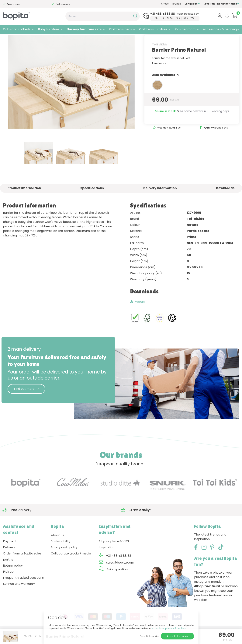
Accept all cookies (177, 636)
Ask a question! (117, 581)
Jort (46, 39)
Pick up (8, 584)
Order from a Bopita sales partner (22, 568)
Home (7, 39)
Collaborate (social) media (71, 565)
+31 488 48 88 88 (163, 14)
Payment (10, 553)
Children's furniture (153, 29)
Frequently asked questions (23, 590)
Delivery (9, 559)
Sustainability (61, 553)
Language (192, 4)
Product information (24, 200)
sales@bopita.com (188, 14)
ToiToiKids (160, 56)
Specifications (92, 200)
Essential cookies (150, 636)
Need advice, (169, 139)
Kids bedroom (185, 29)
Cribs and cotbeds (17, 29)
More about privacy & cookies (169, 628)
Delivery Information (160, 200)
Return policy (13, 577)
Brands (177, 4)
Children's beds (120, 29)
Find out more (26, 401)
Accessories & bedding (220, 29)
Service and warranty (19, 596)
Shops (165, 4)
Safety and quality (64, 559)
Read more (159, 75)
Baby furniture (49, 29)
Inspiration (107, 559)
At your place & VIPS (114, 553)
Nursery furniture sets (84, 29)
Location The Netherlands (221, 4)
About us (57, 547)
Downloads (225, 200)
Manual (138, 314)
